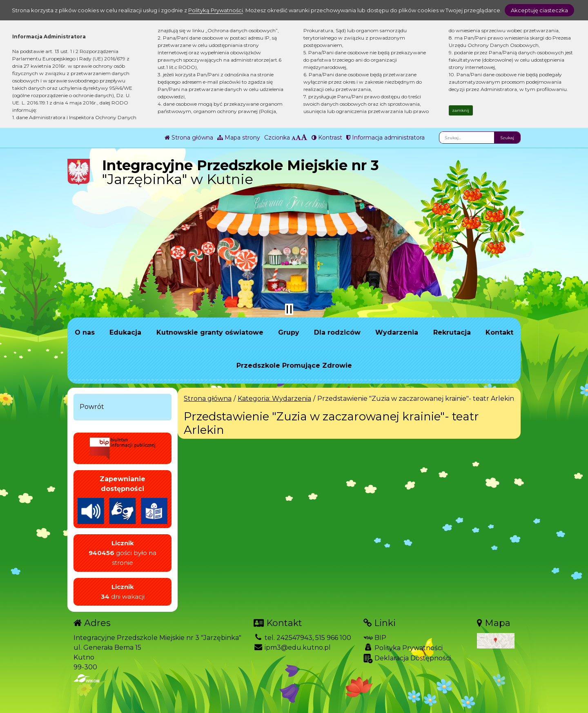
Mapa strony (239, 138)
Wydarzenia (397, 332)
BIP (375, 638)
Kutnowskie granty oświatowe (210, 332)
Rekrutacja (452, 332)
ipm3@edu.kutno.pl (292, 647)
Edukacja (125, 332)
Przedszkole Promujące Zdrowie (294, 365)
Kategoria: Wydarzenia (274, 399)
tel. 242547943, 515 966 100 (302, 638)
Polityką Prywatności (216, 10)
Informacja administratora (385, 138)
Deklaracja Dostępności (407, 659)
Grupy (289, 332)
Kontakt (499, 332)
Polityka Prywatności (403, 648)
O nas (85, 332)
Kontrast (327, 138)
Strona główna (189, 138)
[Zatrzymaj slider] (289, 309)
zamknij (461, 110)
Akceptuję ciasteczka (539, 10)
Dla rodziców (337, 332)
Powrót (92, 407)
